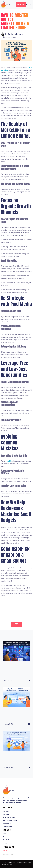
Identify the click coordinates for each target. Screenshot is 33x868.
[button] (27, 4)
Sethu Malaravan (16, 34)
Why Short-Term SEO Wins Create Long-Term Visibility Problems (15, 714)
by (6, 34)
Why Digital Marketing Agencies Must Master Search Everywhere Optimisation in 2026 (16, 669)
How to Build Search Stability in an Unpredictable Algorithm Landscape (16, 758)
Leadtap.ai (10, 862)
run (9, 461)
